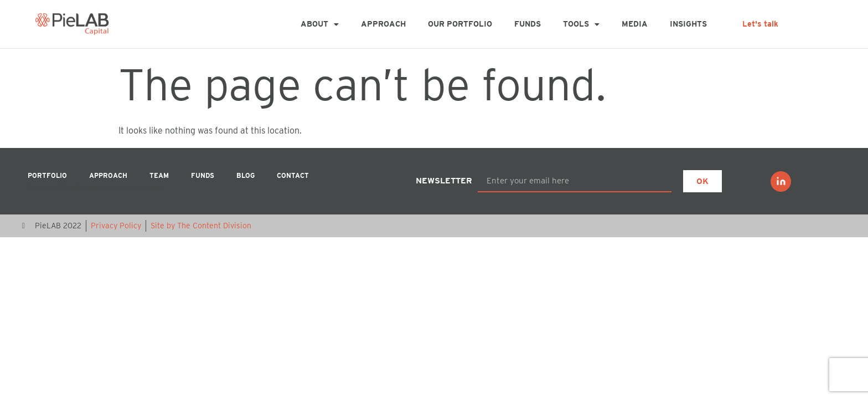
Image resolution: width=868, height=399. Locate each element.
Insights (688, 24)
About (320, 24)
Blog (246, 175)
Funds (528, 24)
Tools (581, 24)
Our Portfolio (460, 24)
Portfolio (47, 175)
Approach (383, 24)
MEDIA (635, 24)
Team (159, 175)
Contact (293, 175)
